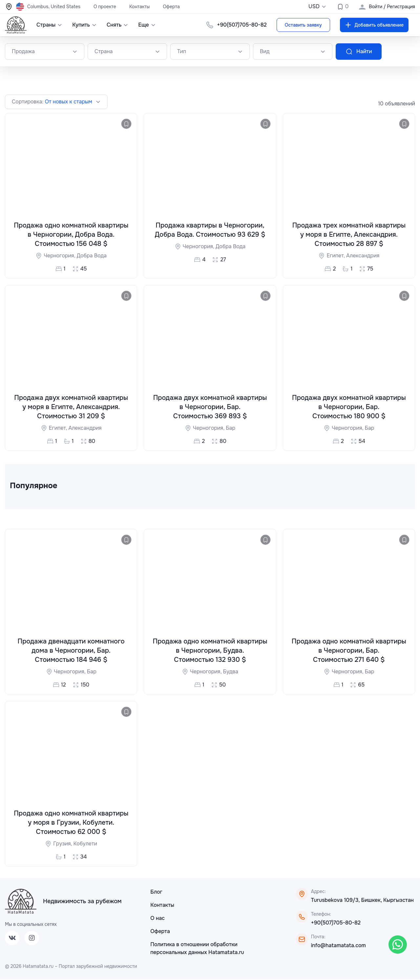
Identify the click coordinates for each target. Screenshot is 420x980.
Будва (230, 672)
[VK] (12, 939)
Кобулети (85, 844)
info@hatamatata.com (338, 946)
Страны (49, 25)
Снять (117, 25)
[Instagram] (32, 939)
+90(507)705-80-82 (242, 25)
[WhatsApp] (398, 945)
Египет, (336, 256)
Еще (147, 25)
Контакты (139, 7)
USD (317, 6)
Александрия (363, 256)
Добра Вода (92, 256)
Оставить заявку (303, 25)
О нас (157, 919)
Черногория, (60, 256)
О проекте (105, 7)
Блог (156, 893)
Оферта (171, 7)
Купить (84, 25)
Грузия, (63, 844)
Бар (231, 428)
